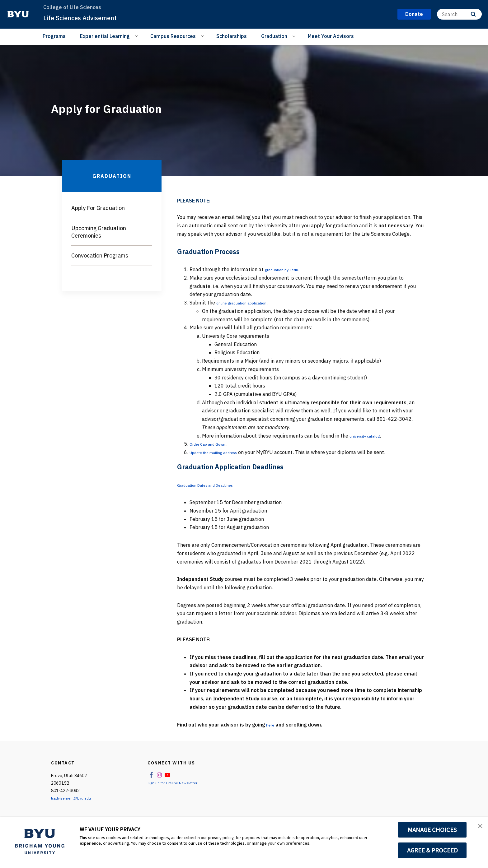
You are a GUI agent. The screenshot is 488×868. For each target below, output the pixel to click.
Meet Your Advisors (331, 36)
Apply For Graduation (98, 208)
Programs (54, 36)
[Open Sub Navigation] (137, 36)
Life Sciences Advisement (87, 17)
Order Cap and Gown (213, 444)
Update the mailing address (221, 452)
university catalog (370, 436)
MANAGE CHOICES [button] (432, 830)
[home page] (18, 14)
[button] (478, 828)
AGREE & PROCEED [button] (432, 850)
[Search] (459, 14)
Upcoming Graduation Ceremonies (99, 232)
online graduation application (250, 303)
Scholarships (232, 36)
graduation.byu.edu (287, 269)
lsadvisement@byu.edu (74, 798)
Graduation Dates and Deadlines (214, 485)
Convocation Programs (100, 255)
